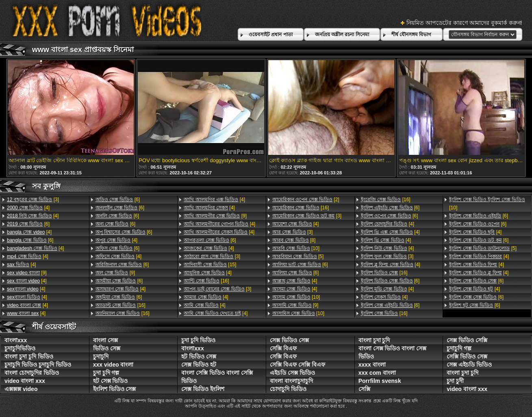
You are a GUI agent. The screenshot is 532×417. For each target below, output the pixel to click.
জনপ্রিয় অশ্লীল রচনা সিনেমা (342, 35)
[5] (298, 256)
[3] (33, 200)
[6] (28, 224)
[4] (28, 208)
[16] (121, 305)
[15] (210, 265)
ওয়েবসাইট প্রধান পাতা (271, 35)
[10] (296, 248)
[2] (306, 200)
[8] (294, 240)
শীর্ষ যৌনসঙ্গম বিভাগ (411, 35)
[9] (27, 273)
